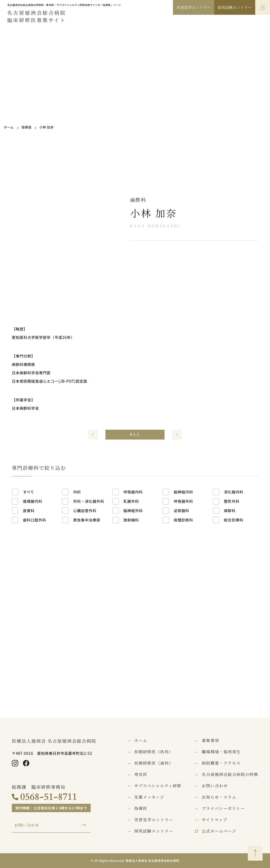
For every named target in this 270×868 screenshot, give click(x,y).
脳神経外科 (133, 511)
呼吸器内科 (133, 492)
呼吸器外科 (183, 501)
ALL (135, 434)
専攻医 (141, 774)
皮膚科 (29, 511)
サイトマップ (215, 820)
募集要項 (210, 741)
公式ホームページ (219, 831)
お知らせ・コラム (219, 797)
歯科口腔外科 (35, 520)
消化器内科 (234, 492)
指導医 (26, 127)
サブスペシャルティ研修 (158, 786)
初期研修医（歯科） (154, 763)
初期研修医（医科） (154, 752)
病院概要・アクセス (221, 763)
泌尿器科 (181, 511)
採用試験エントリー (235, 7)
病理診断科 (183, 520)
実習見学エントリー (194, 7)
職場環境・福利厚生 (221, 752)
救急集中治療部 (87, 520)
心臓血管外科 (85, 511)
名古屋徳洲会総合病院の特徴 (230, 774)
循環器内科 (33, 501)
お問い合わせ (27, 825)
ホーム (9, 127)
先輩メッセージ (149, 797)
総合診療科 (234, 520)
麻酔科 (230, 511)
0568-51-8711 (49, 797)
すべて (29, 492)
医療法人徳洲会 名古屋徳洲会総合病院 (54, 741)
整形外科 (232, 501)
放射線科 (131, 520)
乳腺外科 (131, 501)
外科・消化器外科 (89, 501)
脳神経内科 (183, 492)
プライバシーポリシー (223, 808)
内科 (77, 492)
